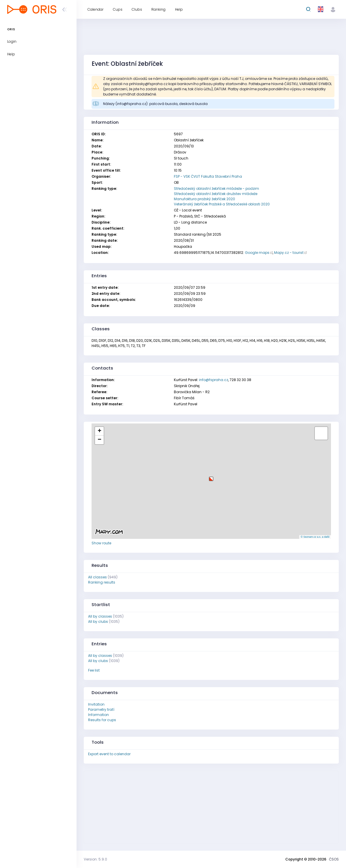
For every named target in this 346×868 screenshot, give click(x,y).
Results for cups (102, 720)
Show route (101, 543)
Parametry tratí (101, 709)
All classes (97, 577)
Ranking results (102, 582)
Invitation (96, 704)
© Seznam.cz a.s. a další (315, 537)
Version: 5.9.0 (95, 859)
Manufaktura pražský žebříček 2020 (204, 199)
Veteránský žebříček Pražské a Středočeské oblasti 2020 (222, 204)
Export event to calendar (109, 754)
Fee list (94, 670)
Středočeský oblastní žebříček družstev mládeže (216, 194)
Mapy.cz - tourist (289, 253)
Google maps (257, 253)
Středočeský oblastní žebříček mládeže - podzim (216, 189)
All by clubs (98, 622)
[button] (211, 477)
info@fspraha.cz (214, 380)
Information (98, 715)
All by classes (100, 616)
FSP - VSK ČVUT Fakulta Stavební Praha (208, 176)
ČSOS (334, 859)
